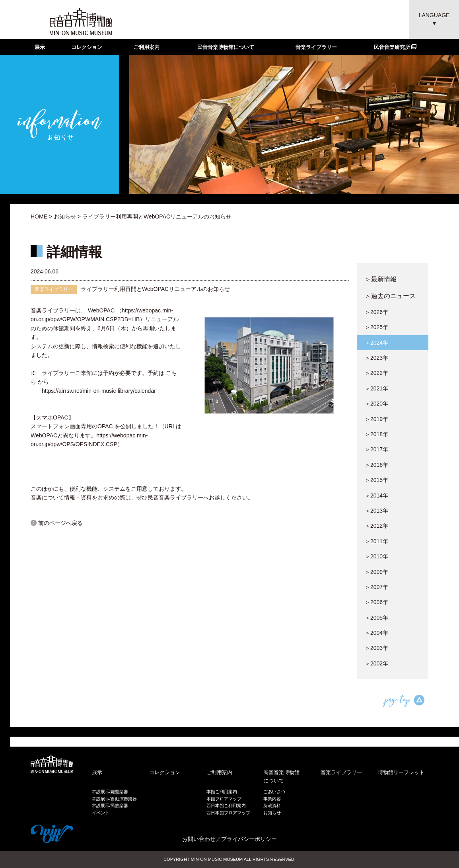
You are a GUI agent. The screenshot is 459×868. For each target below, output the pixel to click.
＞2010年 (376, 556)
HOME (39, 217)
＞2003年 (376, 648)
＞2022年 (376, 373)
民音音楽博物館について (226, 47)
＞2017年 (376, 449)
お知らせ (65, 217)
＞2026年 (376, 312)
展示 (40, 47)
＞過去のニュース (390, 296)
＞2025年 (376, 327)
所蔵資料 (272, 806)
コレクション (87, 47)
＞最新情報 (381, 279)
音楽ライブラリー (316, 47)
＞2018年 (376, 434)
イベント (101, 813)
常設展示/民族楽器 (110, 806)
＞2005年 (376, 618)
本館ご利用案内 (222, 792)
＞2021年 (376, 388)
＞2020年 (376, 404)
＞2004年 (376, 633)
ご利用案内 (147, 47)
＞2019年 (376, 419)
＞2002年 (376, 663)
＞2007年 (376, 587)
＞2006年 (376, 602)
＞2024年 (376, 343)
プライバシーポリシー (249, 839)
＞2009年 (376, 572)
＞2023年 (376, 358)
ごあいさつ (274, 792)
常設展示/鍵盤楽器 (110, 792)
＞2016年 (376, 465)
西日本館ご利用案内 (226, 806)
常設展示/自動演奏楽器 (114, 799)
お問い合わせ (199, 839)
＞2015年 (376, 480)
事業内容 (272, 799)
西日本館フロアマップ (228, 813)
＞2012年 (376, 526)
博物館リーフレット (401, 772)
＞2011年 (376, 541)
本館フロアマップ (224, 799)
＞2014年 (376, 495)
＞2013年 (376, 511)
